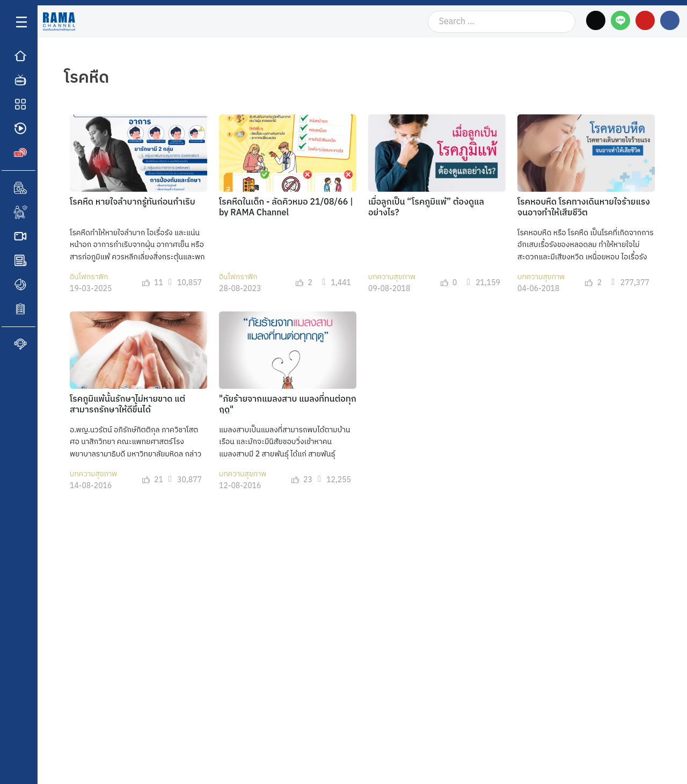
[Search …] (502, 22)
